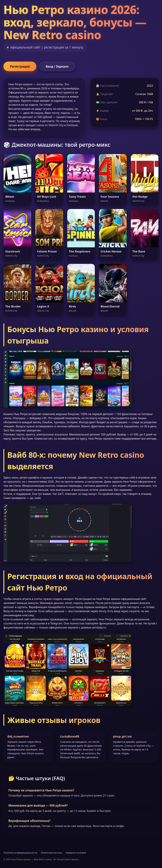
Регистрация (20, 66)
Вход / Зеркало (57, 66)
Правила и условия (76, 853)
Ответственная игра (51, 853)
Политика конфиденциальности (20, 853)
